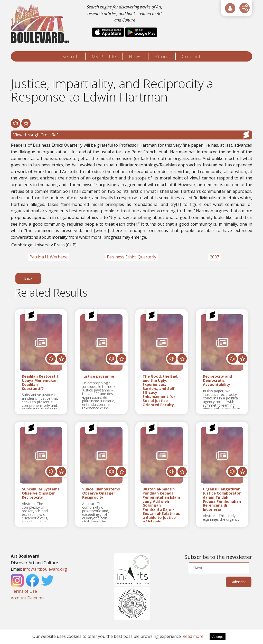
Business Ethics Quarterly (131, 257)
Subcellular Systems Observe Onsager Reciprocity (41, 493)
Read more (193, 636)
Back (28, 278)
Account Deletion (27, 598)
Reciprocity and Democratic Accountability (217, 380)
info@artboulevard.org (45, 569)
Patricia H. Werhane (49, 257)
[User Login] (230, 8)
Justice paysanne (98, 376)
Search (71, 56)
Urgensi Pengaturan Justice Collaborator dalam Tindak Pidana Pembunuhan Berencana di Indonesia (222, 499)
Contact (191, 56)
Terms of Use (24, 591)
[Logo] (41, 24)
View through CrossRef (131, 135)
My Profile (104, 56)
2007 (214, 257)
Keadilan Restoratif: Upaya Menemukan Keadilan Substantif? (41, 382)
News (135, 56)
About (162, 56)
